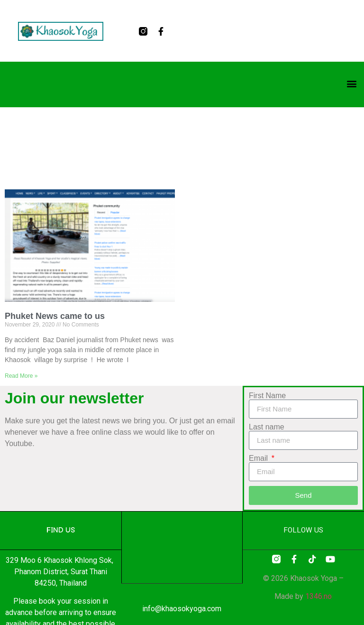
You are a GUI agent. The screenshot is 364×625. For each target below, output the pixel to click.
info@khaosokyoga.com (182, 609)
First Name (267, 396)
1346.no (318, 596)
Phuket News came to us (55, 316)
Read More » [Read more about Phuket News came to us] (21, 376)
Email (259, 458)
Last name (267, 427)
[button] (351, 84)
